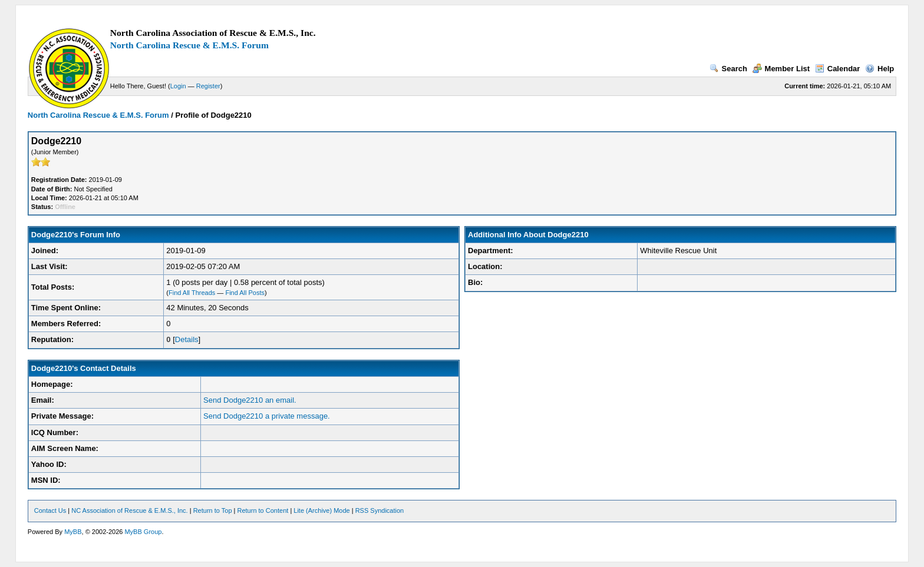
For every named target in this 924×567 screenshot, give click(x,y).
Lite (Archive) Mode (321, 510)
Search (728, 69)
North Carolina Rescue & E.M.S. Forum (189, 45)
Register (208, 86)
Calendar (838, 69)
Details (187, 339)
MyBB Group (143, 532)
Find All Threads (192, 293)
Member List (781, 69)
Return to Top (213, 510)
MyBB (73, 532)
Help (880, 69)
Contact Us (50, 510)
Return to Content (263, 510)
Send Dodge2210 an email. (250, 400)
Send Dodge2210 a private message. (267, 416)
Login (178, 86)
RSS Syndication (380, 510)
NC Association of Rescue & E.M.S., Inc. (129, 510)
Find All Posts (245, 293)
